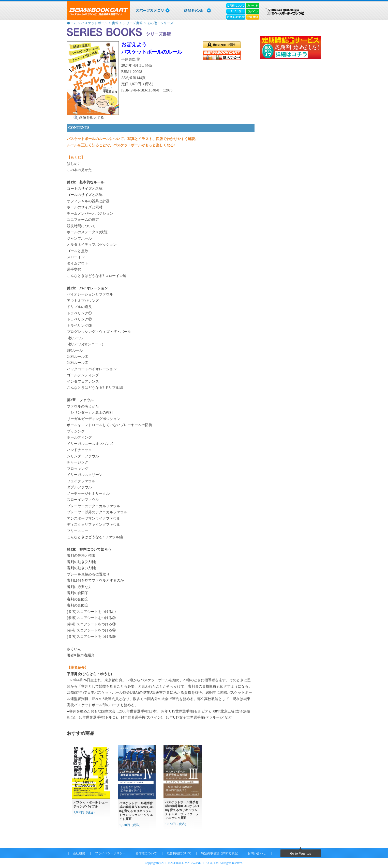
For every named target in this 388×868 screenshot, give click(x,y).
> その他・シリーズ (159, 23)
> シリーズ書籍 (131, 23)
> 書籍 (113, 23)
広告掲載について (179, 853)
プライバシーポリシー (110, 853)
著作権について (146, 853)
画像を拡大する (92, 117)
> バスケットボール (93, 23)
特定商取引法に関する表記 (219, 853)
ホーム (72, 23)
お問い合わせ (257, 853)
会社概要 (79, 853)
